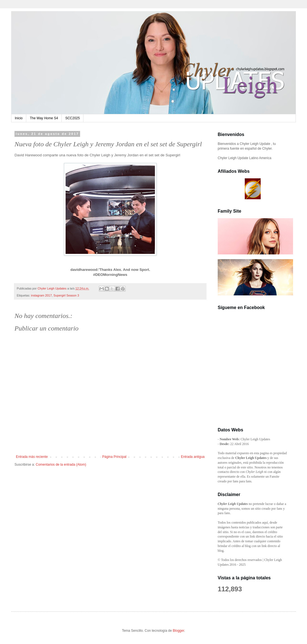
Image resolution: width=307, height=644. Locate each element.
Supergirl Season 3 (66, 295)
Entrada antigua (193, 457)
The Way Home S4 (44, 118)
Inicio (19, 118)
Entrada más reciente (32, 457)
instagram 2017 (41, 295)
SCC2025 (73, 118)
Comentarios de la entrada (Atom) (61, 465)
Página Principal (114, 457)
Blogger (178, 631)
